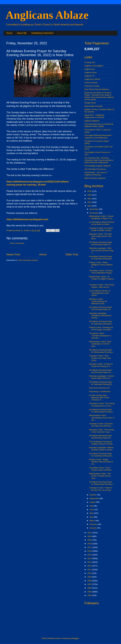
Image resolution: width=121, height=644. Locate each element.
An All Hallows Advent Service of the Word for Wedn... (102, 223)
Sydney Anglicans (92, 121)
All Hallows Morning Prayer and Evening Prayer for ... (101, 243)
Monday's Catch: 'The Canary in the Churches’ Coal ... (102, 431)
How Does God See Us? (100, 388)
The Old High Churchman (95, 169)
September (95, 498)
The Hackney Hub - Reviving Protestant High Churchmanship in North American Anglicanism (99, 160)
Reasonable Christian (93, 106)
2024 (90, 199)
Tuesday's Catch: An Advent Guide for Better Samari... (101, 229)
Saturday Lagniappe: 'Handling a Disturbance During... (100, 315)
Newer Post (13, 254)
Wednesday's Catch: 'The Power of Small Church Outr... (100, 476)
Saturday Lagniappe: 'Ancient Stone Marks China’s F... (102, 377)
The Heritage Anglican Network (98, 166)
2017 (90, 547)
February (94, 524)
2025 (90, 195)
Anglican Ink (90, 69)
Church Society (91, 83)
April (92, 517)
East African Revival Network (97, 89)
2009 (90, 577)
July (92, 506)
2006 (90, 588)
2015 (90, 555)
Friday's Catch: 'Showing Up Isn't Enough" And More (101, 329)
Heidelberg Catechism (42, 33)
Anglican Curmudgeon (94, 66)
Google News (90, 103)
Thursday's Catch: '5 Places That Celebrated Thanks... (101, 272)
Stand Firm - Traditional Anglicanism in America (94, 116)
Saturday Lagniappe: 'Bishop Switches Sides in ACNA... (101, 449)
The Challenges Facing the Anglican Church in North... (102, 443)
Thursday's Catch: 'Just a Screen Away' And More (100, 469)
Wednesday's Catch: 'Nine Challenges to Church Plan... (100, 344)
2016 (90, 551)
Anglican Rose (91, 72)
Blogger (76, 638)
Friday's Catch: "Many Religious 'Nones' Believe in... (101, 265)
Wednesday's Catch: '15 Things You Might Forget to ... (102, 279)
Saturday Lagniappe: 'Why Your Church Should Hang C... (101, 250)
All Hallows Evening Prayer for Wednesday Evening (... (102, 351)
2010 (90, 573)
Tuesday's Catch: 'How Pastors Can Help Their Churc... (100, 358)
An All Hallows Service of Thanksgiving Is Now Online (100, 293)
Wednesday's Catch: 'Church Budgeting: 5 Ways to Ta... (101, 217)
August (93, 502)
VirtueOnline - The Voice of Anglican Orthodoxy (96, 174)
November (94, 213)
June (92, 510)
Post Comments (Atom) (28, 260)
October (93, 495)
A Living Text (90, 62)
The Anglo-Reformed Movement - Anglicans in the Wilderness (98, 136)
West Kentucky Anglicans (95, 178)
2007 (90, 584)
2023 (90, 202)
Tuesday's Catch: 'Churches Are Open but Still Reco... (101, 425)
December (94, 209)
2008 (90, 581)
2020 (90, 536)
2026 (90, 191)
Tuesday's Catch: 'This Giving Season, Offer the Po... (102, 286)
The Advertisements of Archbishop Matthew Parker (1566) (99, 125)
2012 (90, 566)
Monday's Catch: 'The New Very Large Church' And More (100, 236)
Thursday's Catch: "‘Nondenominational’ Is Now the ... (100, 336)
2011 (90, 570)
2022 (90, 206)
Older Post (72, 254)
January (93, 528)
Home (9, 33)
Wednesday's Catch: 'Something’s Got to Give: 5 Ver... (102, 418)
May (92, 513)
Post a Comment (17, 243)
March (93, 521)
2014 (90, 558)
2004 (90, 595)
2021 (90, 533)
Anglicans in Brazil (92, 79)
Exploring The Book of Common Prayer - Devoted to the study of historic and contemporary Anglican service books (99, 96)
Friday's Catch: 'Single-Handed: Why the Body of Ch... (101, 462)
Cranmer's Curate (92, 86)
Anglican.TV (90, 76)
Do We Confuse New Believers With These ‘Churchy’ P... (99, 398)
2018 (90, 544)
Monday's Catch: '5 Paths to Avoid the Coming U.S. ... (101, 365)
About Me (22, 33)
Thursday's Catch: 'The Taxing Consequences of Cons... (102, 405)
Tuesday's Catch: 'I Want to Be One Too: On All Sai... (101, 489)
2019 (90, 540)
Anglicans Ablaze (47, 15)
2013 (90, 562)
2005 (90, 592)
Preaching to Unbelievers (100, 392)
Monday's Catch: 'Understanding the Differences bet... (98, 301)
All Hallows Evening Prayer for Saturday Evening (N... (101, 258)
